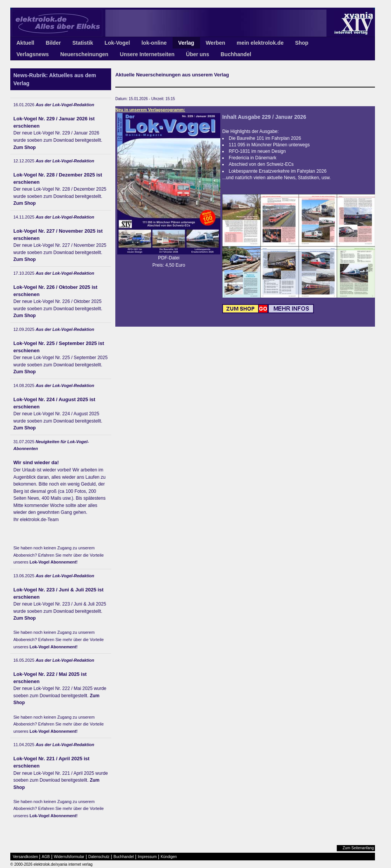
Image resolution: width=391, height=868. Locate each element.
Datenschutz (99, 857)
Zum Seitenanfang (358, 848)
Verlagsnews (33, 54)
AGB (46, 857)
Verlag (186, 43)
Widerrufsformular (69, 857)
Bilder (53, 43)
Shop (302, 43)
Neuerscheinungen (84, 54)
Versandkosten (26, 857)
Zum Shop (25, 147)
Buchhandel (236, 54)
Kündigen (169, 857)
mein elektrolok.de (260, 43)
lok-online (154, 43)
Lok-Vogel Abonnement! (53, 562)
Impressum (147, 857)
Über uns (198, 54)
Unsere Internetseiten (147, 54)
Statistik (82, 43)
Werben (216, 43)
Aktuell (25, 43)
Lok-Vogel (117, 43)
